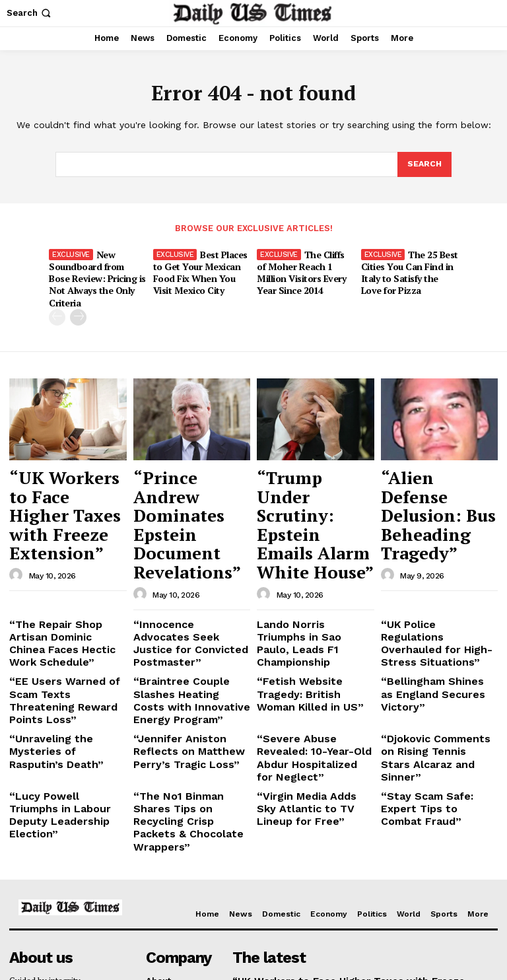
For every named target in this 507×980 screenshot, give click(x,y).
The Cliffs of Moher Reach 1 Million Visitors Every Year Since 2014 (305, 270)
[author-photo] (18, 501)
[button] (30, 13)
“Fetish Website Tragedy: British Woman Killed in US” (311, 590)
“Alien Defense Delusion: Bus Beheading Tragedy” (438, 470)
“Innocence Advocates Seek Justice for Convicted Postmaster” (183, 553)
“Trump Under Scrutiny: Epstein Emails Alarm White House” (313, 476)
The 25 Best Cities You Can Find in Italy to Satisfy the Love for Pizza (408, 270)
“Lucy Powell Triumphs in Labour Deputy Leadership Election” (66, 676)
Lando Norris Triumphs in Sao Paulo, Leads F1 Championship (312, 553)
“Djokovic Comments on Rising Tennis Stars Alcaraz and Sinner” (432, 638)
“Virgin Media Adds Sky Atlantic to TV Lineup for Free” (310, 676)
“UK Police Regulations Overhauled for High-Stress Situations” (430, 553)
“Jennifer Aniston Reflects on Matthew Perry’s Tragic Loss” (190, 638)
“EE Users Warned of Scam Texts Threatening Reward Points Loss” (68, 590)
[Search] (424, 165)
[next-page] (78, 301)
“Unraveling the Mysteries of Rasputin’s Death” (65, 633)
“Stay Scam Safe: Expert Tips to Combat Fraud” (434, 671)
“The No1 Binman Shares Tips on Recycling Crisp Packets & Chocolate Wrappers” (187, 681)
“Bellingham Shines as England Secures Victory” (437, 585)
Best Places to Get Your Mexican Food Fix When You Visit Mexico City (200, 270)
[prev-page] (57, 301)
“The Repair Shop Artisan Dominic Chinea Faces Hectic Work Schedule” (65, 553)
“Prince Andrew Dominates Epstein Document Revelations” (186, 476)
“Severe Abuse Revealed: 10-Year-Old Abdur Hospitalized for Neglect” (312, 638)
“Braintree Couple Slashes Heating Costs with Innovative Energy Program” (190, 596)
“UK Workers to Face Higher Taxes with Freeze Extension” (67, 470)
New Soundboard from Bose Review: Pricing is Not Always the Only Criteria (97, 270)
